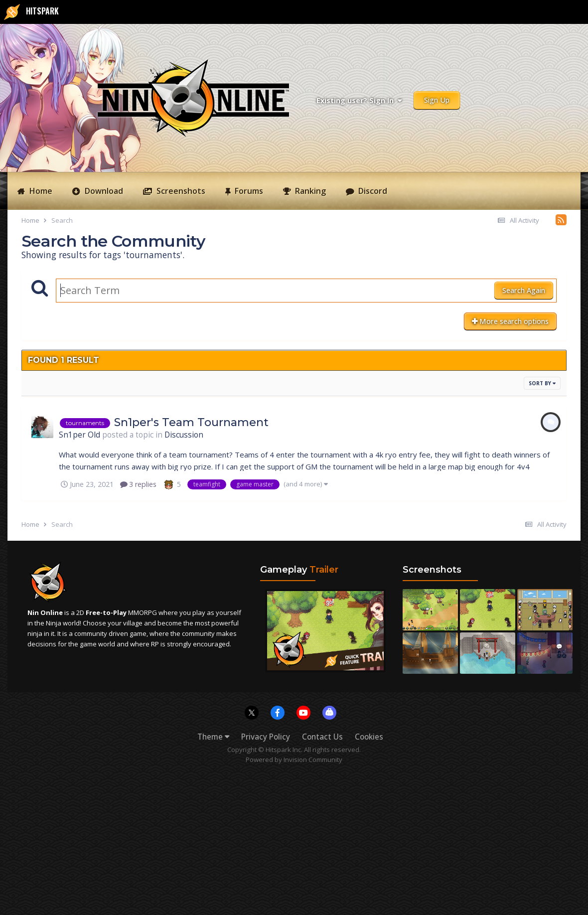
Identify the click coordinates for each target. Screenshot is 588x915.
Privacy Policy (266, 737)
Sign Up (437, 100)
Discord (372, 191)
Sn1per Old (79, 435)
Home (40, 191)
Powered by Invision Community (294, 760)
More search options (510, 321)
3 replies (138, 484)
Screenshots (180, 191)
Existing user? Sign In (359, 100)
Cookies (369, 737)
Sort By (542, 383)
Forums (248, 191)
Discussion (184, 435)
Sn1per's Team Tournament (191, 422)
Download (103, 191)
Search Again (524, 290)
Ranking (309, 191)
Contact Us (322, 737)
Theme (213, 737)
